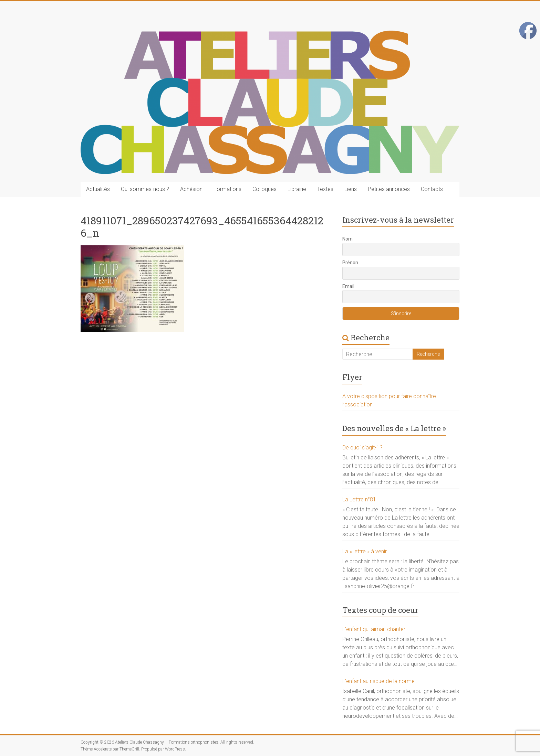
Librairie (297, 189)
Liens (351, 189)
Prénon (350, 263)
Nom (347, 239)
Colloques (264, 189)
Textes (325, 189)
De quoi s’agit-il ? (362, 448)
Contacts (432, 189)
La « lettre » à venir (365, 551)
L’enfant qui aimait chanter (374, 629)
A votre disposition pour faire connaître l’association (389, 400)
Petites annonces (389, 189)
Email (348, 286)
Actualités (98, 189)
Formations (227, 189)
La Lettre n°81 (359, 499)
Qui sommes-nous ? (145, 189)
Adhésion (191, 189)
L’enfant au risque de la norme (378, 681)
